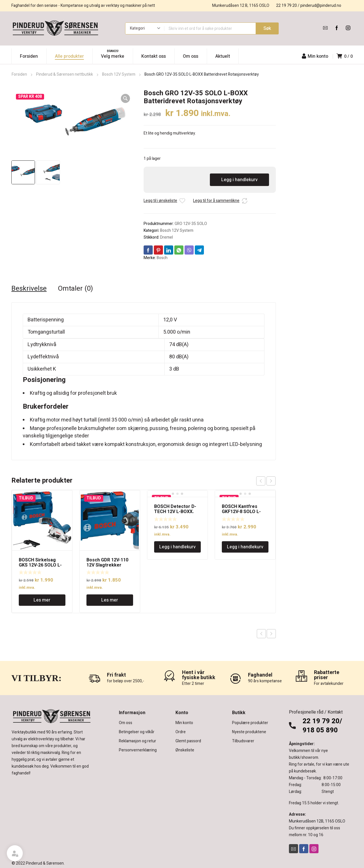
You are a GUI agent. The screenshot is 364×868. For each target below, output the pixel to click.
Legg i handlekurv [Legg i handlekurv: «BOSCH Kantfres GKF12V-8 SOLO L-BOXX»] (245, 547)
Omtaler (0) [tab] (76, 289)
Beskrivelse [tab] (29, 289)
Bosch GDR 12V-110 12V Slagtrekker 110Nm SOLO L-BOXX (109, 565)
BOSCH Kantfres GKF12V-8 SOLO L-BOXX (241, 512)
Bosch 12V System (119, 74)
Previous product (261, 634)
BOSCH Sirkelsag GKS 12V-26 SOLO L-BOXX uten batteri (40, 565)
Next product (271, 634)
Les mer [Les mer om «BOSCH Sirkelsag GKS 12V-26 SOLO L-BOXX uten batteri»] (42, 600)
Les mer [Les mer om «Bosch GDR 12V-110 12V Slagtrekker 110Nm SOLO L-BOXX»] (110, 600)
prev (261, 481)
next (271, 481)
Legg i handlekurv (239, 180)
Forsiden (19, 74)
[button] (125, 98)
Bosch (162, 258)
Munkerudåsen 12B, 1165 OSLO (317, 821)
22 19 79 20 (287, 6)
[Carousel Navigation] (266, 481)
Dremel (167, 237)
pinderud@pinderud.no (321, 6)
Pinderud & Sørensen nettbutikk (65, 74)
